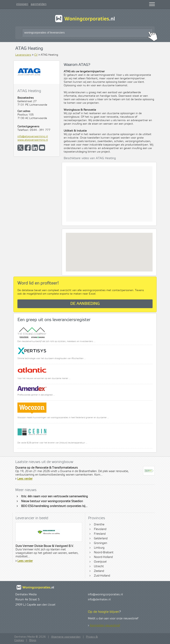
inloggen (22, 4)
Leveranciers (23, 55)
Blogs (33, 640)
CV (36, 55)
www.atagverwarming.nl (33, 140)
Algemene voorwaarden (66, 637)
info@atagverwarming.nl (33, 136)
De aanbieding (85, 304)
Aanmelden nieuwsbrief (105, 626)
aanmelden (39, 4)
